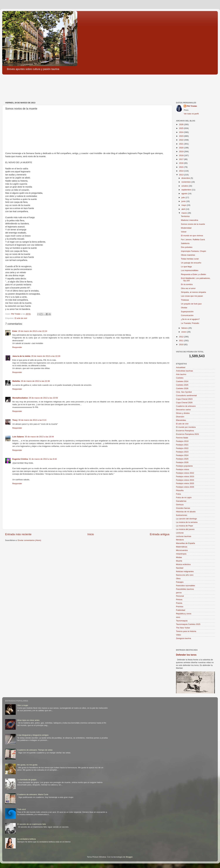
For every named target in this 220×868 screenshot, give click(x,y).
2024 (182, 132)
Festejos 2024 (182, 455)
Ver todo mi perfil (191, 114)
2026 (182, 124)
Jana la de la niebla (21, 356)
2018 (182, 155)
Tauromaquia (182, 621)
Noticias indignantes (185, 571)
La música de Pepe (185, 526)
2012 (182, 337)
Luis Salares (18, 437)
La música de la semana (187, 522)
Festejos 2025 (182, 459)
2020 (182, 148)
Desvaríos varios (183, 410)
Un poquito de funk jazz (191, 304)
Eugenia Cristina (20, 459)
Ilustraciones (182, 515)
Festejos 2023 (182, 452)
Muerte (179, 561)
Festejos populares (184, 466)
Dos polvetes (187, 247)
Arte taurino (181, 374)
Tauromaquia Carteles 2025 (188, 624)
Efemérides (181, 420)
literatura (180, 540)
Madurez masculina (190, 220)
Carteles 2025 (182, 385)
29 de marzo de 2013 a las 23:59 (43, 398)
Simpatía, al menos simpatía (193, 292)
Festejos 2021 (182, 445)
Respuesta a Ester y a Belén (194, 274)
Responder (17, 347)
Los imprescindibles (190, 270)
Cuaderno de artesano (186, 406)
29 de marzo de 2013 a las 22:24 (33, 331)
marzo (184, 213)
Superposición (187, 312)
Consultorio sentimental (186, 395)
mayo (184, 205)
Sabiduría (185, 243)
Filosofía (180, 490)
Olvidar (184, 308)
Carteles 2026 (182, 388)
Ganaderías (181, 501)
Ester (15, 331)
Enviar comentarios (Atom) (29, 540)
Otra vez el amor (188, 288)
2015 (182, 167)
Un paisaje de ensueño (191, 263)
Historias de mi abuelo (186, 512)
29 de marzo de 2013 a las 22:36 (35, 381)
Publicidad (181, 610)
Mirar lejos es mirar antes (28, 720)
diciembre (186, 178)
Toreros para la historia (186, 631)
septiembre (187, 190)
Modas (179, 557)
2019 (182, 151)
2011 (182, 341)
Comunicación (187, 315)
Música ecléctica (183, 564)
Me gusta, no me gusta (27, 765)
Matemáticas (182, 547)
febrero (185, 328)
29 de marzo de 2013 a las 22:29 (46, 356)
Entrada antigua (160, 534)
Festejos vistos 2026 (185, 487)
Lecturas (180, 533)
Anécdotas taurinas (185, 371)
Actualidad (181, 367)
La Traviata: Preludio (190, 323)
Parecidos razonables (186, 586)
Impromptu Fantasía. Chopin (194, 251)
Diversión (180, 417)
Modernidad (186, 228)
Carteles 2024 (182, 381)
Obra (178, 578)
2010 (182, 344)
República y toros (184, 614)
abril (184, 209)
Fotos (178, 494)
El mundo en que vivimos (192, 236)
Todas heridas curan (190, 259)
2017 (182, 159)
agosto (185, 194)
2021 (182, 144)
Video (178, 635)
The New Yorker (183, 628)
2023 (182, 136)
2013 (182, 175)
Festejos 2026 (182, 462)
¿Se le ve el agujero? (190, 319)
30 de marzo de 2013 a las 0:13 (32, 420)
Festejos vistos (183, 469)
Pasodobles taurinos (185, 589)
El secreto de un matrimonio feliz (32, 824)
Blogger (129, 857)
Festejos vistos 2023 (185, 476)
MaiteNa (16, 381)
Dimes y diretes (183, 413)
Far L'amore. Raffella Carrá (193, 240)
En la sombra (187, 284)
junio (184, 201)
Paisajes (180, 582)
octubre (185, 186)
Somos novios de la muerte (193, 224)
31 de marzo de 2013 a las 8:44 (43, 459)
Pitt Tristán (192, 106)
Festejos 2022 (182, 448)
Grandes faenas (183, 508)
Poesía (179, 603)
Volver (184, 232)
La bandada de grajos (27, 780)
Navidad (180, 568)
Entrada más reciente (18, 534)
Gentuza (180, 505)
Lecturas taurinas (184, 536)
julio (183, 197)
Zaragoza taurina (183, 638)
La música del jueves (185, 529)
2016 (182, 163)
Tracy (15, 420)
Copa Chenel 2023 (184, 399)
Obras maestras (188, 255)
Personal (180, 596)
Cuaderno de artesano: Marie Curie (33, 794)
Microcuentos (182, 550)
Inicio (91, 534)
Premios (180, 607)
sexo (178, 617)
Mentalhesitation (20, 398)
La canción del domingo (186, 519)
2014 (182, 171)
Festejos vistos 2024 (185, 480)
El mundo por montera (186, 427)
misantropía (181, 554)
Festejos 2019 (182, 441)
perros (179, 593)
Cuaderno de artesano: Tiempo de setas (35, 750)
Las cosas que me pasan (192, 296)
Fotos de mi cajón (184, 498)
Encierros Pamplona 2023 (187, 434)
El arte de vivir (21, 318)
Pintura (179, 600)
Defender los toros (186, 655)
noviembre (186, 182)
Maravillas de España (185, 543)
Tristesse (185, 300)
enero (184, 332)
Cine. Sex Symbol (184, 392)
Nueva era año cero (185, 575)
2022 (182, 140)
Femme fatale (182, 438)
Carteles (180, 378)
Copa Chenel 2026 (184, 403)
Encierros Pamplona (185, 431)
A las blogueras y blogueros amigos (33, 735)
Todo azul (21, 809)
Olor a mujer (23, 705)
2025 (182, 128)
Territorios (185, 216)
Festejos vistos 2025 (185, 483)
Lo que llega (186, 267)
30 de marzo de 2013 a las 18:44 (39, 437)
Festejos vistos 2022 (185, 473)
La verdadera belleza (26, 839)
